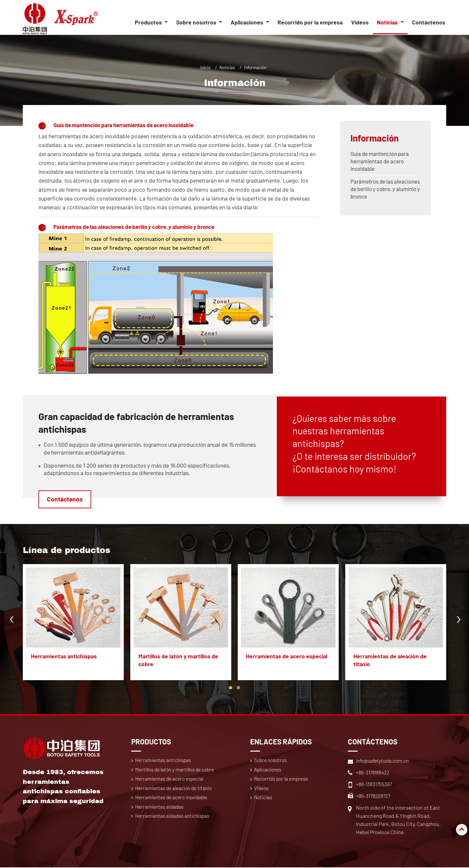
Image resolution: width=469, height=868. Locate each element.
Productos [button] (149, 22)
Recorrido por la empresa (310, 22)
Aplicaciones (269, 771)
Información (376, 138)
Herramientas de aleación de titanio (390, 661)
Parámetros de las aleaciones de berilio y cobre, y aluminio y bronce (141, 227)
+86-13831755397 (374, 785)
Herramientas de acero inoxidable (173, 806)
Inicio (205, 67)
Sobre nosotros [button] (197, 22)
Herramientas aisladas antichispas (174, 825)
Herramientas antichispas (64, 657)
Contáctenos (429, 22)
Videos (360, 22)
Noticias (227, 67)
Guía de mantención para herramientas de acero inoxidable (129, 125)
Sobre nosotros (272, 761)
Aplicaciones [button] (248, 22)
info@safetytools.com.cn (384, 761)
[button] (231, 688)
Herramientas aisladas (160, 816)
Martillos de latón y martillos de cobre (179, 661)
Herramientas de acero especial (287, 657)
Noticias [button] (388, 22)
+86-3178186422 (373, 773)
